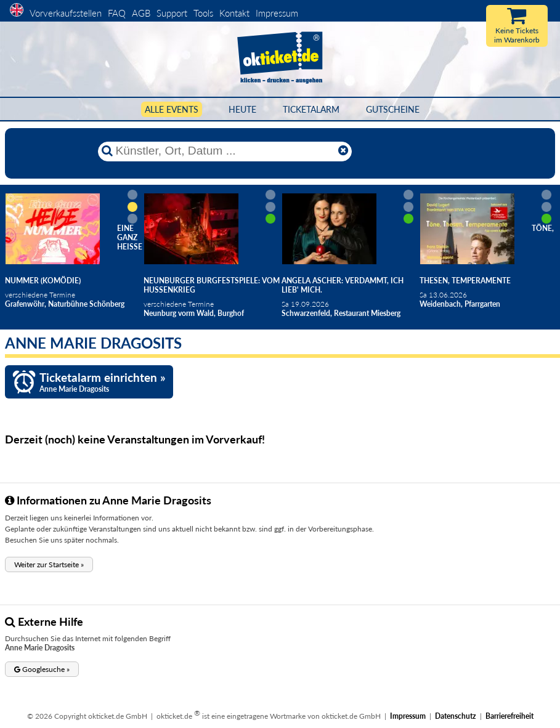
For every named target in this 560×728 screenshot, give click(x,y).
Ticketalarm (311, 109)
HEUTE (242, 109)
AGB (141, 13)
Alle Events (172, 109)
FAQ (117, 13)
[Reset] (343, 151)
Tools (203, 13)
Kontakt (234, 13)
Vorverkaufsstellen (66, 13)
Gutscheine (393, 109)
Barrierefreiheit (509, 716)
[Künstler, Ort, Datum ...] (224, 151)
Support (172, 13)
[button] (49, 564)
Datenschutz (456, 716)
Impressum (277, 13)
